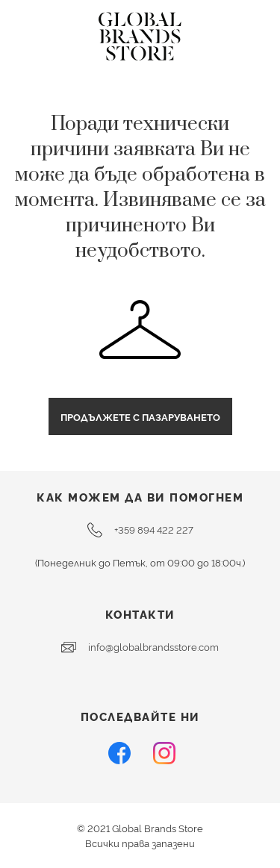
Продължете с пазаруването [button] (140, 416)
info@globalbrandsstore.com (140, 647)
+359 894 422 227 (140, 530)
